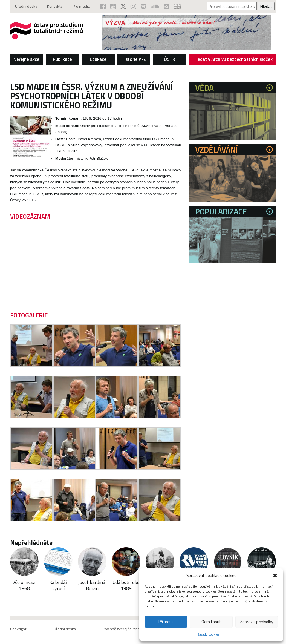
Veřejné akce (27, 59)
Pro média (81, 6)
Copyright (18, 629)
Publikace (62, 59)
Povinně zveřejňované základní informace (137, 629)
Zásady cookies (209, 634)
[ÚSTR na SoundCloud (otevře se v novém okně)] (155, 6)
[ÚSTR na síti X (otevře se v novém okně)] (123, 6)
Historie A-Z (134, 59)
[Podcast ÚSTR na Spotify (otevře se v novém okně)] (144, 6)
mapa (61, 132)
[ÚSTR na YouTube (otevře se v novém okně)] (113, 6)
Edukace (98, 59)
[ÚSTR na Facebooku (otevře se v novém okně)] (103, 6)
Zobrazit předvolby (257, 622)
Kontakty (55, 6)
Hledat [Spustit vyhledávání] (266, 6)
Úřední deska (26, 6)
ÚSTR (170, 59)
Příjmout (166, 622)
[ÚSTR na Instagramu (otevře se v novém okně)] (133, 6)
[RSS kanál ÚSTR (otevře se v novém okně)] (167, 6)
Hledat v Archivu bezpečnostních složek (233, 60)
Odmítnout (211, 622)
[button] (275, 576)
